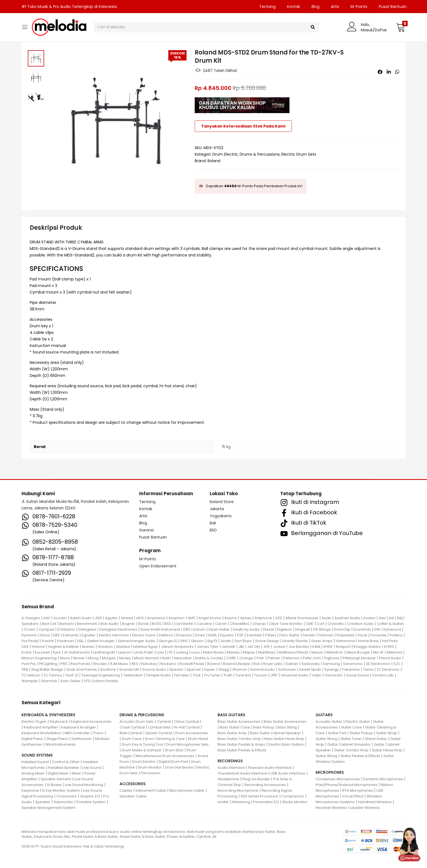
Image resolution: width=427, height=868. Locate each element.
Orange (246, 658)
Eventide (254, 635)
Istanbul (123, 647)
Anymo (231, 618)
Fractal (48, 641)
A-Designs (31, 618)
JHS (267, 647)
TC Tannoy (53, 675)
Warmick (49, 681)
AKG (140, 618)
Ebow (45, 635)
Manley (233, 652)
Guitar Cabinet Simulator (349, 744)
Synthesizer (82, 739)
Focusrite (378, 635)
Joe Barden (299, 647)
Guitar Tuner (351, 739)
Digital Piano (32, 739)
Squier (209, 669)
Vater (316, 675)
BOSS (156, 624)
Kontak (294, 7)
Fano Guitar (289, 635)
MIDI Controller (77, 733)
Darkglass (87, 629)
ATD (279, 618)
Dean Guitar (219, 629)
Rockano (168, 664)
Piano (98, 733)
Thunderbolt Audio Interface (242, 773)
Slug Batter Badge (47, 669)
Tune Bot (243, 675)
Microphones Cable (187, 790)
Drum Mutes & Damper (142, 750)
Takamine (351, 669)
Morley (125, 658)
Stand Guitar (376, 739)
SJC (397, 664)
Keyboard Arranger (79, 727)
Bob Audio (110, 624)
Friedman (65, 641)
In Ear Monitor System (61, 790)
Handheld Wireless (375, 802)
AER (99, 618)
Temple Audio (158, 675)
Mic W (378, 652)
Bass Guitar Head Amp (284, 739)
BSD (213, 530)
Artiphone (263, 618)
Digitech (284, 629)
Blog (315, 7)
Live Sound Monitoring (84, 785)
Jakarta (217, 509)
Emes (200, 635)
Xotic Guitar (71, 681)
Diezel (269, 629)
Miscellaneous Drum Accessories (165, 756)
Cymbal (164, 722)
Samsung (331, 664)
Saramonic (353, 664)
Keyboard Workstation (41, 733)
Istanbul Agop (145, 647)
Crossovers (67, 796)
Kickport (343, 647)
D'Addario (66, 629)
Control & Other (66, 762)
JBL (241, 647)
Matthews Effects (293, 652)
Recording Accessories (265, 785)
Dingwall (302, 629)
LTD (170, 652)
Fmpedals (345, 635)
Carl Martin (184, 624)
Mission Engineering (39, 658)
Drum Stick (174, 750)
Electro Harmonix (114, 635)
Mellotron (335, 652)
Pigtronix (332, 658)
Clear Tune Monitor (286, 624)
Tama (368, 669)
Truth (228, 675)
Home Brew (368, 641)
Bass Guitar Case (235, 727)
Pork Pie (29, 664)
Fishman (326, 635)
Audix (326, 618)
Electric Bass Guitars (286, 744)
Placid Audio (390, 658)
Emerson (184, 635)
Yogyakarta (221, 516)
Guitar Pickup (361, 733)
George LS (168, 641)
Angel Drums (210, 618)
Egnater (89, 635)
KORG (389, 647)
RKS (135, 664)
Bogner (129, 624)
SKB (25, 669)
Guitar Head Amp (387, 750)
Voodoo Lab (383, 675)
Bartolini (66, 624)
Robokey (149, 664)
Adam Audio (81, 618)
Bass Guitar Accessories (239, 722)
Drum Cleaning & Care (165, 739)
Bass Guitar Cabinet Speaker (275, 733)
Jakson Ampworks (177, 647)
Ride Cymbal (131, 733)
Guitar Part (337, 733)
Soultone (108, 669)
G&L (80, 641)
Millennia (394, 652)
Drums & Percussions (260, 154)
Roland (214, 161)
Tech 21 (72, 675)
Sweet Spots (310, 669)
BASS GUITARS (231, 715)
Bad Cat (49, 624)
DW (377, 629)
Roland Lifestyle (237, 664)
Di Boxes (54, 785)
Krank (27, 652)
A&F (47, 618)
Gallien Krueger (101, 641)
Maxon (317, 652)
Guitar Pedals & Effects (360, 756)
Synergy (332, 669)
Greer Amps (322, 641)
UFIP (274, 675)
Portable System (91, 802)
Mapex (249, 652)
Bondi (143, 624)
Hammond (345, 641)
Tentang (267, 7)
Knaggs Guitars (367, 647)
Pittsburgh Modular (359, 658)
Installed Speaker (64, 768)
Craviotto (336, 624)
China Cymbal (187, 722)
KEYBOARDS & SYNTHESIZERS (48, 715)
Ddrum (199, 629)
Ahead (127, 618)
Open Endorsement (158, 566)
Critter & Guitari (391, 624)
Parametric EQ (266, 802)
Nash (166, 658)
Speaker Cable (133, 796)
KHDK (328, 647)
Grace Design (267, 641)
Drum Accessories (192, 733)
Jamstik (228, 647)
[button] (401, 27)
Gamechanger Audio (137, 641)
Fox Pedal (30, 641)
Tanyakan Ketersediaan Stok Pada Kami (243, 126)
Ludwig (182, 652)
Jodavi (279, 647)
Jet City (254, 647)
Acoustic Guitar (329, 722)
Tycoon (261, 675)
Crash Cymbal (132, 727)
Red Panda (80, 664)
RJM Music (119, 664)
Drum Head (198, 739)
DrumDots (362, 629)
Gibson (197, 641)
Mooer (79, 658)
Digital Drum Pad (173, 762)
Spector (176, 669)
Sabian (292, 664)
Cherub (259, 624)
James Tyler (208, 647)
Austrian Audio (347, 618)
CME (310, 624)
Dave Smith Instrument (160, 629)
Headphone (228, 779)
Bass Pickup (264, 727)
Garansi (146, 530)
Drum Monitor (150, 767)
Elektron (166, 635)
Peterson (292, 658)
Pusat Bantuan (393, 7)
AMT (192, 618)
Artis (335, 7)
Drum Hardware (179, 767)
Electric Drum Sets (299, 154)
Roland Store (222, 502)
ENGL (213, 635)
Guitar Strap (387, 733)
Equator (227, 635)
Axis (382, 618)
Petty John (312, 658)
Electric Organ (34, 722)
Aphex (246, 618)
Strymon (240, 669)
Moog (93, 658)
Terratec (182, 675)
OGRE (231, 658)
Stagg (224, 669)
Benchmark (87, 624)
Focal (362, 635)
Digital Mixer (58, 773)
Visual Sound (357, 675)
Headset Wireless (331, 808)
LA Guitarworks (77, 652)
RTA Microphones (358, 790)
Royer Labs (273, 664)
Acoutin (60, 618)
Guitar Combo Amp (351, 750)
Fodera (396, 635)
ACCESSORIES (132, 784)
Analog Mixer (33, 773)
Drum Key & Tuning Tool (142, 744)
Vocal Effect (353, 796)
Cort (321, 624)
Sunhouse (287, 669)
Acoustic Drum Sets (137, 722)
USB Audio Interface (288, 773)
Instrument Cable (151, 790)
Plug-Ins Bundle (256, 779)
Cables (126, 790)
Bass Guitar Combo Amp (239, 739)
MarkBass (267, 652)
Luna (196, 652)
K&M (316, 647)
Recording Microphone (238, 790)
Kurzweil (42, 652)
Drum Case (132, 739)
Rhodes (100, 664)
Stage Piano (57, 739)
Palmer (274, 658)
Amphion (177, 618)
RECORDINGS (230, 761)
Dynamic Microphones (383, 779)
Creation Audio (361, 624)
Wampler (30, 681)
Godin (226, 641)
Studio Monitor (295, 802)
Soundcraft (129, 669)
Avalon (369, 618)
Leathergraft (104, 652)
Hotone (38, 647)
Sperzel (194, 669)
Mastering (241, 802)
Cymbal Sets (159, 727)
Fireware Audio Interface (270, 768)
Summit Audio (263, 669)
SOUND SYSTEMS (37, 755)
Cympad (46, 629)
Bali (213, 523)
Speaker (43, 802)
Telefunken (133, 675)
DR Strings (322, 629)
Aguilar (111, 618)
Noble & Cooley (209, 658)
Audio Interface (231, 768)
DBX (187, 629)
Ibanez (88, 647)
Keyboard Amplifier (41, 727)
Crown (30, 629)
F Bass (271, 635)
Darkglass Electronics (118, 629)
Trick (197, 675)
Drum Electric (225, 154)
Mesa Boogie (358, 652)
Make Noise (213, 652)
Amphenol (156, 618)
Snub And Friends (82, 669)
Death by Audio (246, 629)
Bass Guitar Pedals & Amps (241, 744)
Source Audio (154, 669)
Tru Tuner (212, 675)
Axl (391, 618)
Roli (257, 664)
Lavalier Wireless (365, 808)
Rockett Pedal (192, 664)
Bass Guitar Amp (232, 733)
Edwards (71, 635)
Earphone (30, 790)
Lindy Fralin (144, 652)
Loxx (160, 652)
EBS (57, 635)
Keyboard (59, 722)
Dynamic (29, 635)
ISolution (105, 647)
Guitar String (326, 739)
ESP (240, 635)
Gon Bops (243, 641)
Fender (309, 635)
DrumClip (342, 629)
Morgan (109, 658)
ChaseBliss (240, 624)
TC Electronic (388, 669)
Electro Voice (144, 635)
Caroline (204, 624)
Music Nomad (146, 658)
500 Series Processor (260, 796)
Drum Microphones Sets (187, 744)
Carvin (221, 624)
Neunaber (183, 658)
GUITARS (324, 715)
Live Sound (92, 768)
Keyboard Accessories (91, 722)
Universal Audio (295, 675)
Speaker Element (56, 779)
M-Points (359, 7)
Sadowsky (311, 664)
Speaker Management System (49, 808)
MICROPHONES (330, 772)
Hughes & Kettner (64, 647)
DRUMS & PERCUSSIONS (142, 715)
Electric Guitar (358, 722)
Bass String (287, 727)
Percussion (151, 773)
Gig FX (212, 641)
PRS (64, 664)
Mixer (77, 773)
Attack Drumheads (302, 618)
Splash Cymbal (159, 733)
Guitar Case (351, 727)
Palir (260, 658)
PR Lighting (48, 664)
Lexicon (125, 652)
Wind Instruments (60, 744)
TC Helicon (31, 675)
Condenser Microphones (338, 779)
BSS (168, 624)
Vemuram (334, 675)
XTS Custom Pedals (101, 681)
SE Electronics (378, 664)
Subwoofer (63, 802)
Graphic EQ (90, 796)
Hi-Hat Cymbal (187, 727)
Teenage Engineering (101, 675)
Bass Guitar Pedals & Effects (242, 750)
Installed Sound (35, 762)
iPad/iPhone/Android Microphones (347, 785)
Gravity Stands (295, 641)
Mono (65, 658)
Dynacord (392, 629)
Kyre (57, 652)
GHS (184, 641)
